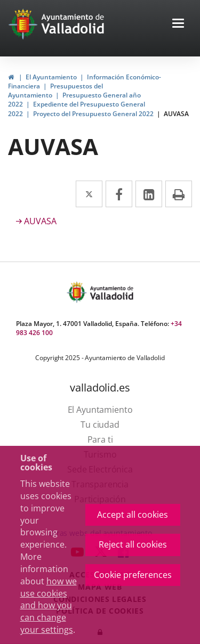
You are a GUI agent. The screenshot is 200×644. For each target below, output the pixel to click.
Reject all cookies (133, 544)
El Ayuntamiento (51, 77)
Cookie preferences (133, 575)
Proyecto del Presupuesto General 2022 (93, 114)
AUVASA (176, 114)
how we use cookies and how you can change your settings (49, 605)
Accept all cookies (133, 515)
